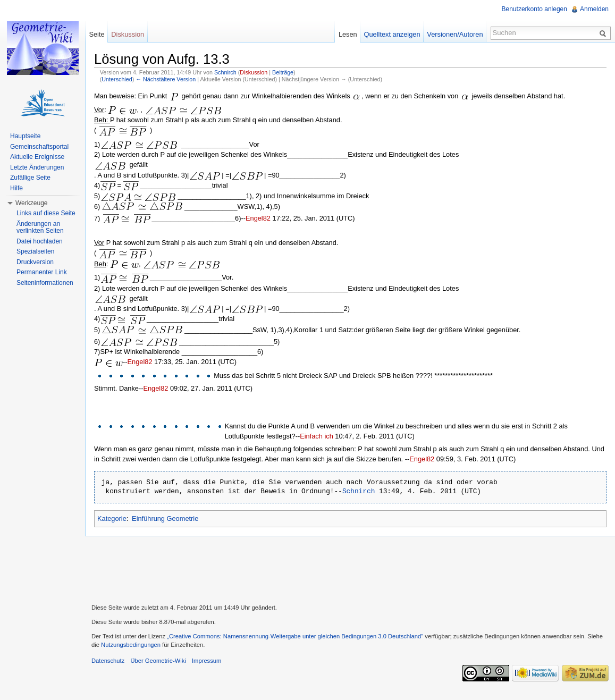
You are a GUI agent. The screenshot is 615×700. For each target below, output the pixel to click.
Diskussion (254, 72)
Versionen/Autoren (455, 34)
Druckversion (35, 262)
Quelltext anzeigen (392, 34)
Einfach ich (317, 436)
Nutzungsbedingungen (131, 645)
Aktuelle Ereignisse (37, 157)
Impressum (207, 661)
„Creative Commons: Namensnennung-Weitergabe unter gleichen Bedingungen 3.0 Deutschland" (295, 636)
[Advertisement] (350, 569)
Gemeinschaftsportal (39, 147)
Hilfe (16, 188)
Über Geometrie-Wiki (158, 661)
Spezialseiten (35, 251)
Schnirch (225, 72)
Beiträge (283, 72)
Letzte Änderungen (37, 167)
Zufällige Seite (30, 178)
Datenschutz (108, 661)
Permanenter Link (42, 272)
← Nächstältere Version (166, 79)
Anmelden (594, 9)
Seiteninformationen (45, 283)
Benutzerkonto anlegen (534, 9)
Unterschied (117, 79)
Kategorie (112, 518)
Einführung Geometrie (165, 518)
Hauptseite (25, 136)
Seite (96, 34)
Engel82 (258, 218)
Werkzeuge (31, 203)
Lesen (348, 34)
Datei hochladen (40, 241)
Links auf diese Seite (46, 213)
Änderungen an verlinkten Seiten (40, 227)
